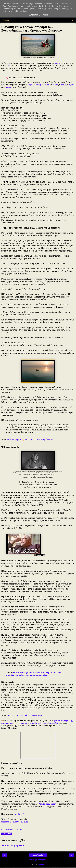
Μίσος (56, 85)
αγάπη (58, 63)
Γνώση (47, 85)
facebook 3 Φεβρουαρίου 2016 (15, 822)
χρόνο (8, 66)
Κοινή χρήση (7, 834)
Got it (45, 15)
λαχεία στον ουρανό (48, 804)
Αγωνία (9, 87)
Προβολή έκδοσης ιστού (38, 860)
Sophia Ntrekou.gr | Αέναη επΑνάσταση (25, 715)
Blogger (41, 864)
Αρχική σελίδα (38, 855)
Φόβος (31, 85)
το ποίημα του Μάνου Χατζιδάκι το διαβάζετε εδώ (37, 723)
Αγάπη (72, 85)
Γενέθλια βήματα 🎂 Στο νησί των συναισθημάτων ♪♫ (30, 439)
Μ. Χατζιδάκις (21, 814)
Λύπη (38, 85)
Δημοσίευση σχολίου (13, 846)
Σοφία (63, 85)
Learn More (35, 15)
